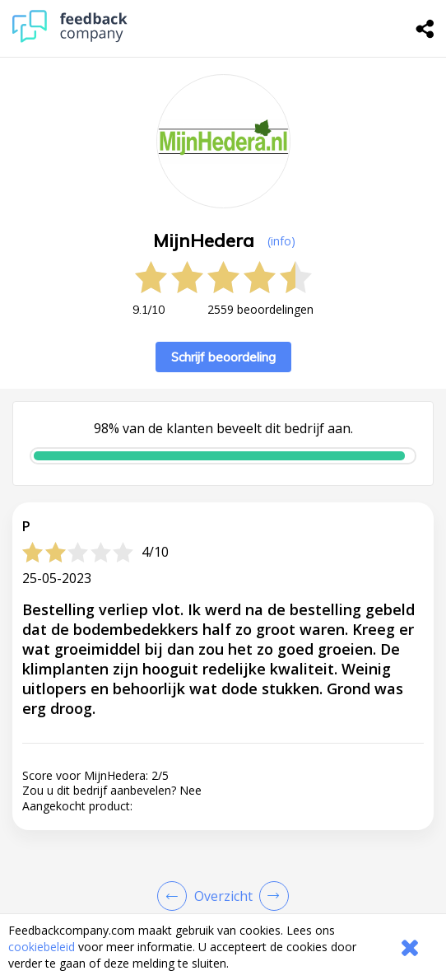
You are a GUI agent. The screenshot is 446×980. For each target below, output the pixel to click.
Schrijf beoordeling (223, 357)
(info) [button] (281, 241)
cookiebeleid (42, 947)
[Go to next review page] (271, 896)
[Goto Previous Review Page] (175, 896)
